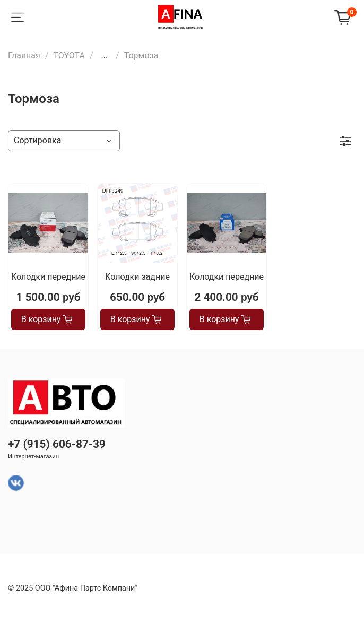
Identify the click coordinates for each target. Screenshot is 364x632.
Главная (24, 55)
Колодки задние (137, 277)
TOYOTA (69, 55)
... (104, 56)
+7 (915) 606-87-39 (57, 444)
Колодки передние (48, 277)
